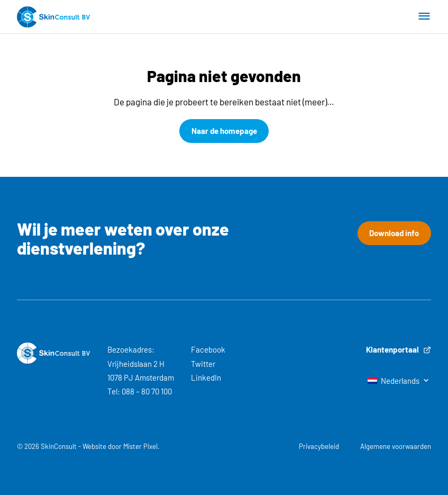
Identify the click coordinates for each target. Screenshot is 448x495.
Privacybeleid (319, 446)
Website (94, 446)
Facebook (208, 349)
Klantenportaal (399, 349)
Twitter (203, 364)
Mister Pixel (140, 446)
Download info (394, 233)
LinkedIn (206, 377)
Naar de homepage (224, 131)
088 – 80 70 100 (147, 391)
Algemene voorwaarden (396, 446)
